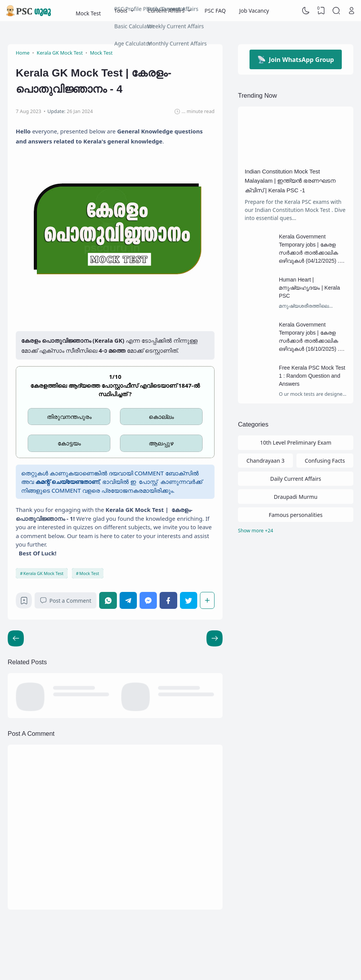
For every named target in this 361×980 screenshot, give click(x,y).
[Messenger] (148, 600)
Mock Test (88, 11)
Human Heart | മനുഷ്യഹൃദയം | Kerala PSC (309, 288)
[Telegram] (128, 600)
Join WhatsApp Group (295, 59)
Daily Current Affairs (296, 479)
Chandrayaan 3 (265, 461)
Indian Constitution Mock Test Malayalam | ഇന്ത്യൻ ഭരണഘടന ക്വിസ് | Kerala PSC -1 (290, 181)
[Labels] (296, 531)
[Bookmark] (24, 602)
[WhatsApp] (108, 600)
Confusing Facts (325, 461)
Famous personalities (296, 515)
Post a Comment (66, 601)
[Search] (336, 11)
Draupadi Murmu (295, 497)
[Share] (207, 600)
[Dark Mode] (306, 11)
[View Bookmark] (321, 11)
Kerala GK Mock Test (43, 573)
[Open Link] (351, 11)
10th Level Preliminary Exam (296, 442)
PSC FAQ (215, 11)
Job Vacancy (254, 11)
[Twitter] (189, 600)
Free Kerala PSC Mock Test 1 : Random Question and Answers (312, 376)
